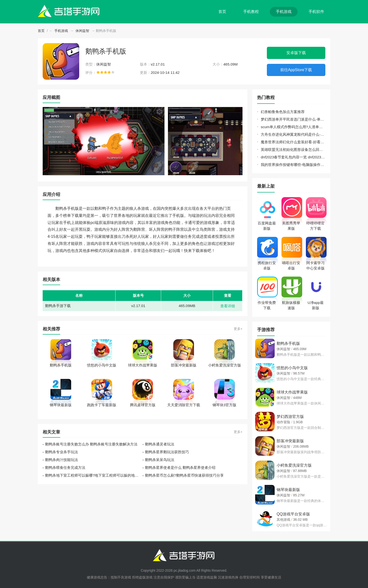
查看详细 (228, 306)
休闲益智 (82, 31)
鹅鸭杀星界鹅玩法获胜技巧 (167, 452)
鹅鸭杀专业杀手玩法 (62, 452)
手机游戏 (284, 12)
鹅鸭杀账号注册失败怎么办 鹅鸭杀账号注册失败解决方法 (91, 444)
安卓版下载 (296, 53)
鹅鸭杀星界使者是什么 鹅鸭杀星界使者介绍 (180, 468)
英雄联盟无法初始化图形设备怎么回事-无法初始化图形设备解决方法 (293, 149)
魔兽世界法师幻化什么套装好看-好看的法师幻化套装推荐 (293, 142)
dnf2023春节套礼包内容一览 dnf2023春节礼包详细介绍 (293, 157)
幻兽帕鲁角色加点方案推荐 (283, 112)
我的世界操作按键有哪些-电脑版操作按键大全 (293, 165)
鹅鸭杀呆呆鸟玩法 (160, 460)
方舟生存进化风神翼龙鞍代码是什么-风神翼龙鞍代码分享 (293, 134)
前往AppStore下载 (296, 70)
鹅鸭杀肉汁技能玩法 (62, 460)
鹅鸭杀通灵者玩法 (160, 444)
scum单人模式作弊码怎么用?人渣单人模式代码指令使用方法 (293, 127)
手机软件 (316, 12)
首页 (222, 12)
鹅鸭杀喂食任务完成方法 (65, 468)
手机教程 (251, 12)
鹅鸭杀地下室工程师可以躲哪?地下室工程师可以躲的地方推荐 (94, 475)
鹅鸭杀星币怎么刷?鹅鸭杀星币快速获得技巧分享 (184, 475)
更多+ (238, 329)
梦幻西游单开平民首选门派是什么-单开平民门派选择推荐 (293, 119)
